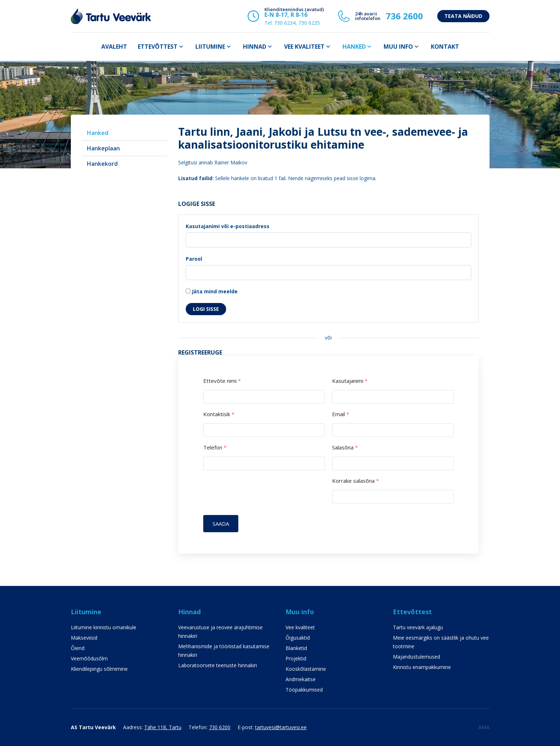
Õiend (78, 648)
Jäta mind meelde (212, 291)
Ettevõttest (158, 47)
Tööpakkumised (304, 690)
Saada (221, 524)
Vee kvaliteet (304, 47)
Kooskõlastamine (306, 669)
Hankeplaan (103, 148)
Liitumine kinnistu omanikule (104, 627)
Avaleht (114, 47)
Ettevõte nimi (222, 381)
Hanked (354, 47)
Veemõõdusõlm (89, 658)
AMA (484, 727)
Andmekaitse (301, 679)
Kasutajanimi (350, 381)
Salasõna (345, 447)
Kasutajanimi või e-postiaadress (228, 226)
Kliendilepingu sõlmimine (99, 669)
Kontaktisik (219, 414)
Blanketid (296, 648)
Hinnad (255, 47)
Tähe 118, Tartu (163, 727)
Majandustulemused (417, 657)
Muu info (398, 47)
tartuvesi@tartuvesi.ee (281, 727)
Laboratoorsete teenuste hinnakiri (218, 665)
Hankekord (102, 164)
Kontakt (445, 47)
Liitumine (210, 47)
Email (341, 414)
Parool (194, 259)
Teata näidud (463, 16)
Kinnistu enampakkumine (422, 667)
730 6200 (220, 727)
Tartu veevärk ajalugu (418, 627)
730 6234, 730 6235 (297, 23)
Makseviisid (84, 638)
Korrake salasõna (356, 481)
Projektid (296, 658)
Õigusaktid (298, 638)
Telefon (215, 447)
